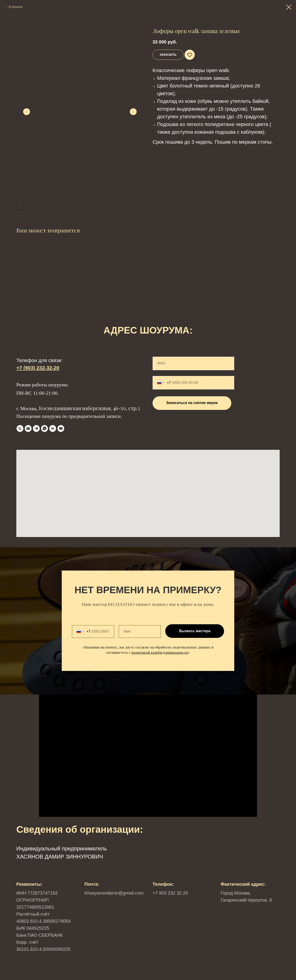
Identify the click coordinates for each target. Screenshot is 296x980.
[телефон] (20, 428)
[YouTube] (61, 428)
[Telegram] (36, 428)
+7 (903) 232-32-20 (38, 368)
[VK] (53, 428)
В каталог (16, 7)
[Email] (28, 428)
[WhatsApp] (44, 428)
